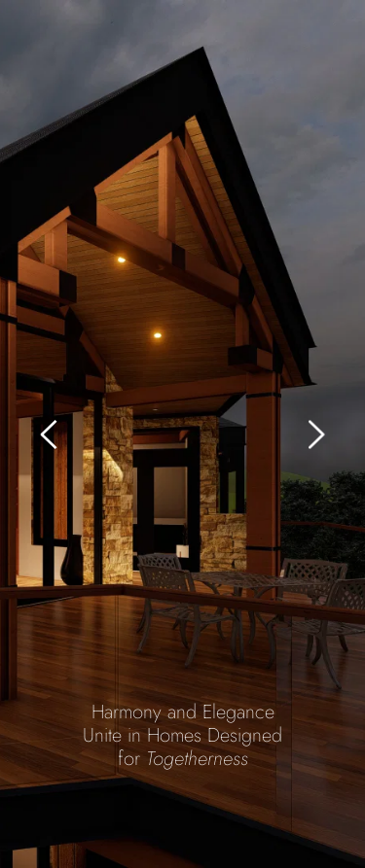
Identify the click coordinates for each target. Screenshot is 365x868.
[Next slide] (315, 434)
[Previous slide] (50, 434)
